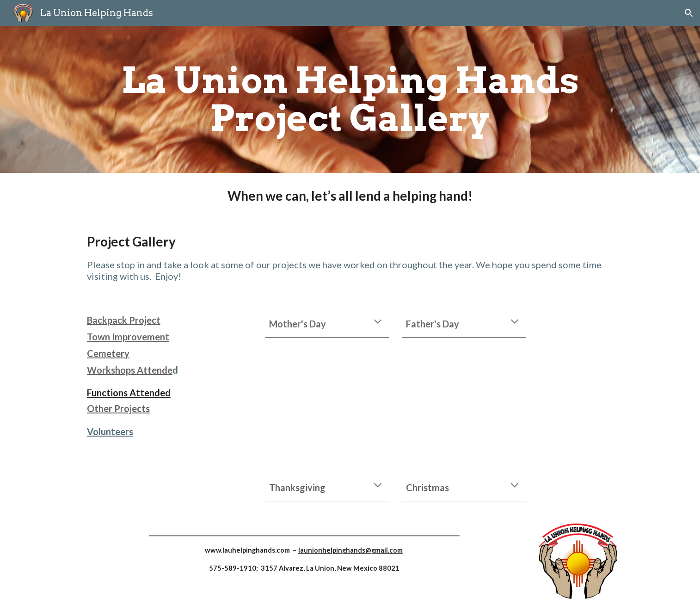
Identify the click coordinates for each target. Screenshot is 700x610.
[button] (689, 13)
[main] (350, 99)
